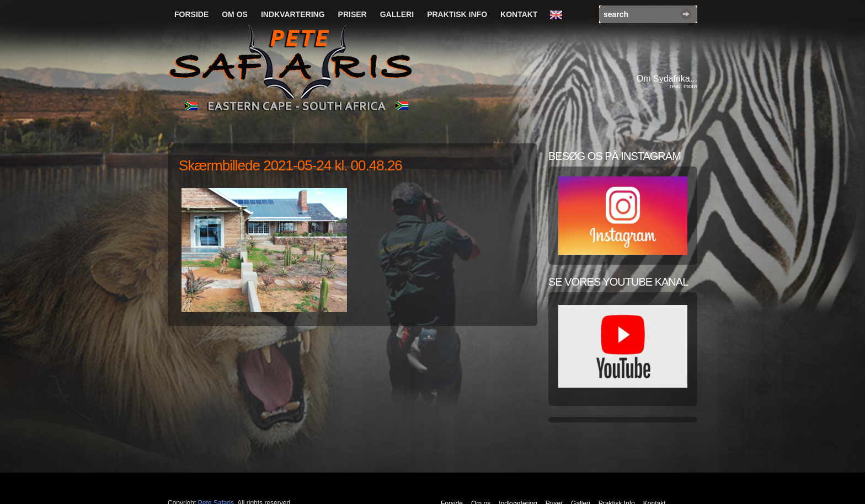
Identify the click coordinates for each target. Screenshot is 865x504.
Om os (235, 14)
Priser (353, 14)
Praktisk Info (457, 14)
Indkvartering (293, 14)
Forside (191, 14)
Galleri (397, 14)
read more (684, 86)
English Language (559, 15)
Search (686, 14)
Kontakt (519, 14)
